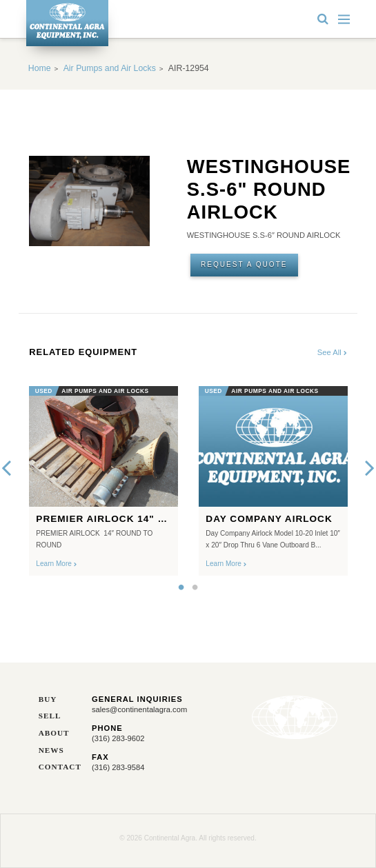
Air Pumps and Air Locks (110, 68)
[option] (103, 477)
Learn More (56, 564)
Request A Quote (244, 264)
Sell (50, 716)
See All (332, 352)
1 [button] (181, 587)
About (54, 733)
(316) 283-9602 (118, 738)
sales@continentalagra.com (139, 709)
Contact (55, 767)
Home (40, 68)
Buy (48, 699)
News (51, 750)
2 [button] (195, 587)
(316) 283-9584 (118, 767)
